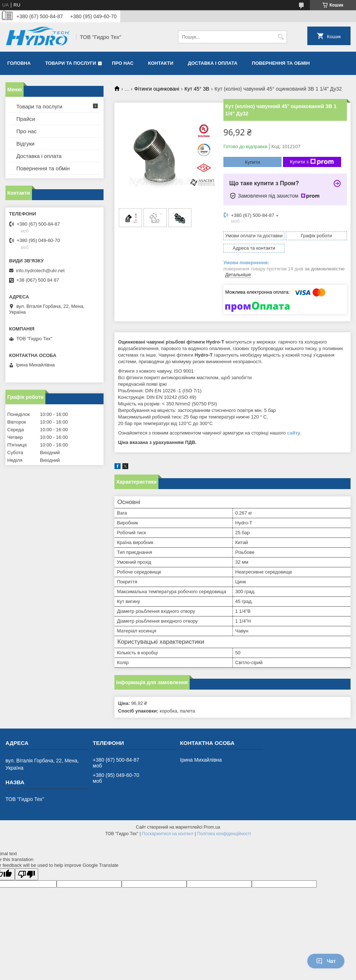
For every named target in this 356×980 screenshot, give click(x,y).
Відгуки (25, 144)
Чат (326, 961)
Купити (252, 162)
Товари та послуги (70, 63)
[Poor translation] (27, 874)
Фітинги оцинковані (157, 89)
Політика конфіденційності (224, 834)
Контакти (161, 63)
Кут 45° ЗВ (197, 89)
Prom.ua (212, 827)
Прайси (26, 119)
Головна (19, 63)
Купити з (312, 162)
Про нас (123, 63)
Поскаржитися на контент (168, 834)
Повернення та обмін (281, 63)
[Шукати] (281, 37)
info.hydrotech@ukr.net (40, 271)
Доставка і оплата (213, 63)
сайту (294, 433)
